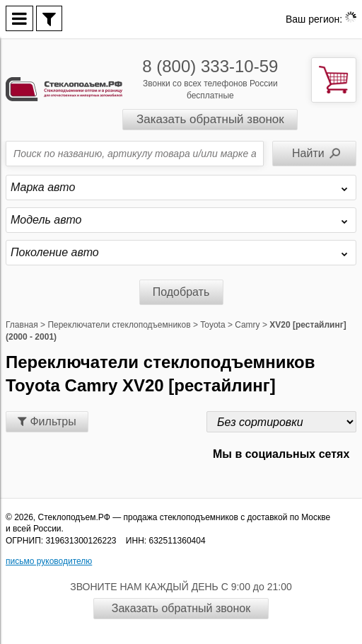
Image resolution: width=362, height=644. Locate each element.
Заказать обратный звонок (210, 119)
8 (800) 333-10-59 (210, 66)
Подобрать (181, 292)
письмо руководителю (49, 561)
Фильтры (47, 421)
